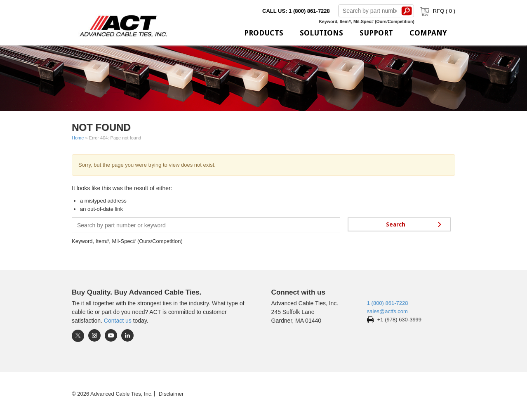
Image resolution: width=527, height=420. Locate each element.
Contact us (118, 321)
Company (428, 33)
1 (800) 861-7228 (388, 303)
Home (78, 138)
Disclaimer (171, 394)
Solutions (321, 33)
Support (376, 33)
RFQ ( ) (437, 11)
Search (407, 11)
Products (264, 33)
